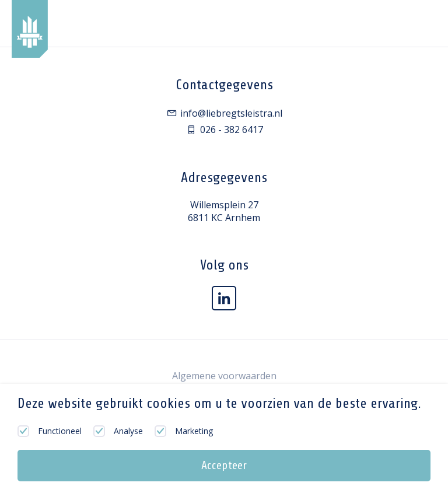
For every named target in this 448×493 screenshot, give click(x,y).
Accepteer (224, 465)
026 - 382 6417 (224, 130)
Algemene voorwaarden (224, 376)
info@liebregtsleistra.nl (224, 113)
